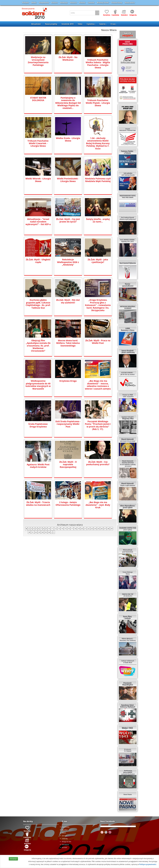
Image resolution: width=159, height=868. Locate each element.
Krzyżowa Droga (68, 381)
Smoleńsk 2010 (68, 24)
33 (39, 532)
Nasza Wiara (109, 30)
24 (95, 529)
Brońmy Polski (103, 3)
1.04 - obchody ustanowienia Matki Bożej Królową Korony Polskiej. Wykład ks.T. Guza (98, 143)
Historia (73, 3)
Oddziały (65, 839)
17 (72, 529)
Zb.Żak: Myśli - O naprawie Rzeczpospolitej (68, 464)
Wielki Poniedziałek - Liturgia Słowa (68, 180)
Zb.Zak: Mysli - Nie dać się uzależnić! (68, 301)
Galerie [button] (103, 24)
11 (52, 529)
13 (59, 529)
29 (112, 529)
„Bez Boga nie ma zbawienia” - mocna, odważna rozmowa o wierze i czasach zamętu (98, 385)
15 (65, 529)
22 (88, 529)
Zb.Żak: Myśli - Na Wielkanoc (68, 58)
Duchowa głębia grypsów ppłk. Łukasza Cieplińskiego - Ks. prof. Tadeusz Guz (38, 304)
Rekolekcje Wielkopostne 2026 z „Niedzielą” (68, 262)
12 (56, 529)
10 (49, 529)
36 (49, 532)
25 (98, 529)
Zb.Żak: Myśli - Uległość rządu (38, 261)
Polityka (25, 3)
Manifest (65, 830)
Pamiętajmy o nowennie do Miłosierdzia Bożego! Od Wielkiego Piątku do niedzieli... (68, 101)
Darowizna (65, 844)
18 (75, 529)
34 (42, 532)
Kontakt (64, 847)
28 (108, 529)
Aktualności (36, 24)
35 (46, 532)
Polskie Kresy (117, 3)
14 (62, 529)
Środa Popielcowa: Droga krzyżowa (38, 425)
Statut (64, 833)
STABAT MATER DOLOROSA (38, 99)
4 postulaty (66, 827)
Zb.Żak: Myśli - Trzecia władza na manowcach (38, 503)
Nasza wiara (130, 3)
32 (36, 532)
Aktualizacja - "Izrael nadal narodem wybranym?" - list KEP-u (38, 222)
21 (85, 529)
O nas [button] (113, 24)
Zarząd (64, 836)
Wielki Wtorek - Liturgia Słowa (38, 180)
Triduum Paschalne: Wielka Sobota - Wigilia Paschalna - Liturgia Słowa (98, 64)
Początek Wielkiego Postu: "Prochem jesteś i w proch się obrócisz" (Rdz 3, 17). (98, 425)
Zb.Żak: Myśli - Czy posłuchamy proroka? (98, 463)
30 (29, 532)
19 (79, 529)
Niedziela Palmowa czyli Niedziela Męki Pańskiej (98, 180)
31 (33, 532)
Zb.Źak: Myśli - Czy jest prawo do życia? (68, 220)
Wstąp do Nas (66, 842)
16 (69, 529)
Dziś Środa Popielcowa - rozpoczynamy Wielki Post (68, 424)
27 (105, 529)
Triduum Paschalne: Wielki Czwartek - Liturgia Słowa (38, 143)
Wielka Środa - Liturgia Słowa (68, 139)
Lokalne (91, 3)
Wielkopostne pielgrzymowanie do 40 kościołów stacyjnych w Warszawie (38, 385)
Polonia (82, 3)
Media (34, 3)
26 (102, 529)
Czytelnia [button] (91, 24)
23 (92, 529)
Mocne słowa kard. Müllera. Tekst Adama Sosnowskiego (68, 343)
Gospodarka (44, 3)
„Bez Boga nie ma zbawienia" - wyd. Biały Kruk (98, 505)
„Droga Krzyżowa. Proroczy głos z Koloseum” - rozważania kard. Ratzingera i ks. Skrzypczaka (98, 305)
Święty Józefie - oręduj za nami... (98, 220)
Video (80, 24)
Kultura (54, 3)
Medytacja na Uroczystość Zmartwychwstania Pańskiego (38, 61)
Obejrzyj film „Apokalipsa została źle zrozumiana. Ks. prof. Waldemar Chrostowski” (38, 344)
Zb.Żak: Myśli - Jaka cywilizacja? (98, 261)
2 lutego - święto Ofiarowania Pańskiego (68, 503)
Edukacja (64, 3)
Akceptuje (13, 859)
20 (82, 529)
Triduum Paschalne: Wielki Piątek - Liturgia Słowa (98, 103)
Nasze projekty (51, 24)
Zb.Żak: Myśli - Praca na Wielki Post (98, 342)
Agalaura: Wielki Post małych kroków (38, 466)
